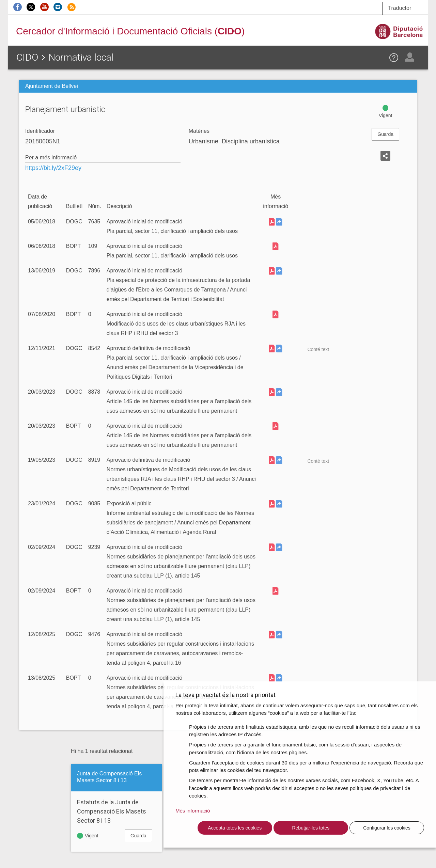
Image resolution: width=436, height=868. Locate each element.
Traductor (400, 8)
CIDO (27, 57)
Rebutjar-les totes (311, 828)
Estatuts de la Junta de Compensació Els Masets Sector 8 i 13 (112, 811)
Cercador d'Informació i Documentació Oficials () (130, 31)
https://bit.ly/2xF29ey (53, 168)
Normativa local (81, 57)
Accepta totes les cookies (235, 828)
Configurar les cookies (387, 828)
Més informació (193, 811)
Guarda (385, 134)
